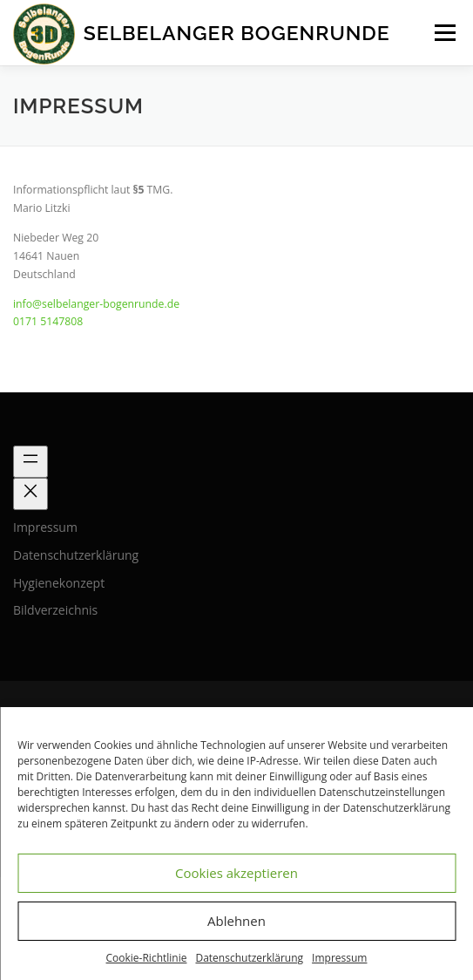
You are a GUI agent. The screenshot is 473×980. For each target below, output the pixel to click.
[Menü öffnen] (30, 462)
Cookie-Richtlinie (147, 958)
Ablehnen (236, 921)
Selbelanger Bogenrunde (237, 33)
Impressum (339, 958)
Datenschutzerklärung (249, 958)
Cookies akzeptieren (236, 873)
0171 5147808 (48, 321)
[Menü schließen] (30, 494)
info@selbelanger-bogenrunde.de (96, 304)
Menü (444, 33)
